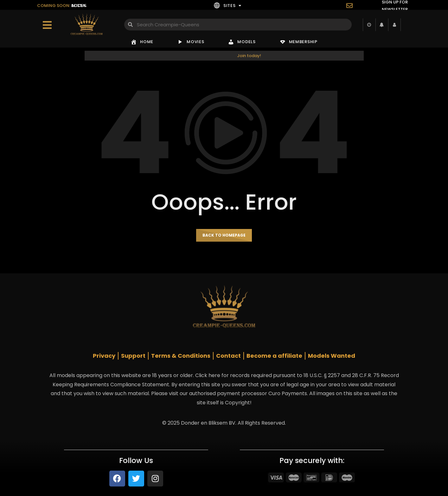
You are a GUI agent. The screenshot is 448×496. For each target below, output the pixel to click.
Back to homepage (224, 235)
